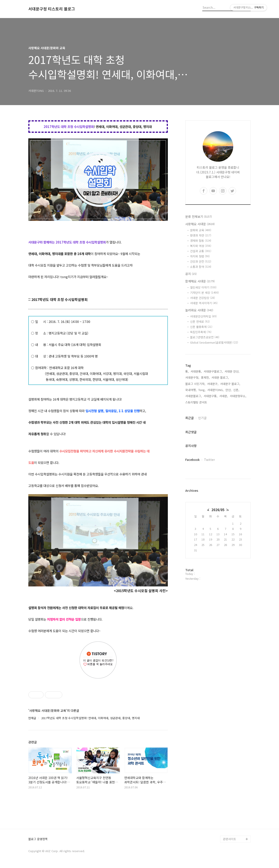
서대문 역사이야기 (204, 303)
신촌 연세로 (200, 322)
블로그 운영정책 (38, 839)
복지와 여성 (201, 246)
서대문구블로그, (213, 371)
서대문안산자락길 (203, 316)
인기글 (202, 418)
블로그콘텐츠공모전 (205, 337)
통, (187, 371)
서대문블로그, (194, 396)
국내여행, (191, 390)
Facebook (192, 460)
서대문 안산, (232, 371)
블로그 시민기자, (195, 384)
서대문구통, (211, 396)
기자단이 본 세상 (204, 293)
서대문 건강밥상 (202, 298)
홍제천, (205, 377)
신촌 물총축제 (201, 327)
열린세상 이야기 (203, 287)
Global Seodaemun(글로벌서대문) (214, 342)
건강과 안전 (201, 261)
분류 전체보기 (199, 217)
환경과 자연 (201, 235)
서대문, (224, 396)
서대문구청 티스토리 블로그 (52, 9)
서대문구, (213, 384)
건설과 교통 (201, 251)
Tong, (202, 390)
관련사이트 (230, 839)
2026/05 (218, 510)
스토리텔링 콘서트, (197, 402)
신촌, (236, 390)
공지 (191, 274)
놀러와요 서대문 (199, 310)
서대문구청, (192, 377)
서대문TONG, (215, 390)
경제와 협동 (201, 241)
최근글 (190, 418)
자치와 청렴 (200, 256)
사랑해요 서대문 (200, 224)
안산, (228, 390)
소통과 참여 (201, 267)
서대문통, (196, 371)
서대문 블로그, (220, 377)
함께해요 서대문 (200, 281)
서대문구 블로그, (230, 384)
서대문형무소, (238, 396)
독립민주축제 (201, 332)
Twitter (209, 460)
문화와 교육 (201, 230)
